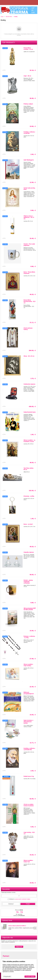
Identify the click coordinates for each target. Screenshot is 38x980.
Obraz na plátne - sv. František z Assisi (29, 441)
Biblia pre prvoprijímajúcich (29, 693)
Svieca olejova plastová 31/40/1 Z (17, 926)
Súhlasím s (19, 899)
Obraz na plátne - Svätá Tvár (29, 861)
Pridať (28, 904)
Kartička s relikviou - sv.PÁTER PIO (30, 749)
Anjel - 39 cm (27, 76)
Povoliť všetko (30, 976)
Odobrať (11, 904)
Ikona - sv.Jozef (28, 524)
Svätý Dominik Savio (30, 412)
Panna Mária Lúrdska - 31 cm (28, 49)
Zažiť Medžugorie (29, 160)
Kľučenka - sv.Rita (29, 496)
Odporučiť (19, 947)
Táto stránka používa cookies (14, 961)
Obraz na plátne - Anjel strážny (29, 665)
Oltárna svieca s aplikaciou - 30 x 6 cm (29, 217)
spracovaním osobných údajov (23, 899)
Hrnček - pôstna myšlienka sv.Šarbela (28, 582)
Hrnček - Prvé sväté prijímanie (29, 245)
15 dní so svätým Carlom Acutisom (29, 805)
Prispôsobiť (7, 976)
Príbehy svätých (28, 104)
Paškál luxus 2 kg (29, 776)
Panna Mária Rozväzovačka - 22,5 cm (29, 301)
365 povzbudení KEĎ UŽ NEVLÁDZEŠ (30, 609)
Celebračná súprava (29, 384)
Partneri (6, 956)
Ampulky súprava (29, 552)
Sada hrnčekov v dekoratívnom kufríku (28, 722)
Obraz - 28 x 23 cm (29, 356)
